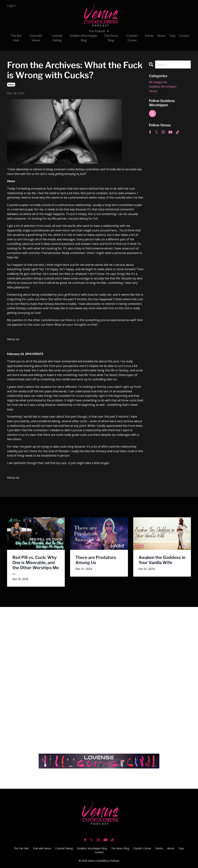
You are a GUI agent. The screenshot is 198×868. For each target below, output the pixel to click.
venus (11, 85)
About (161, 36)
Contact (184, 36)
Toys (172, 36)
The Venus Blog (111, 38)
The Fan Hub (16, 38)
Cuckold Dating (57, 38)
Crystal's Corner (132, 38)
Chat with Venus (36, 38)
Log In (11, 6)
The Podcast (99, 31)
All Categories (158, 82)
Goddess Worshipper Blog (84, 38)
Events (149, 36)
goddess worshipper (163, 86)
